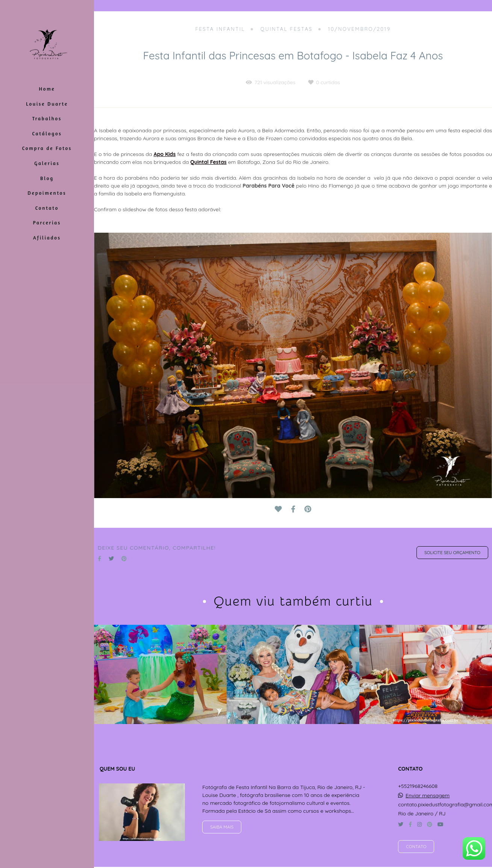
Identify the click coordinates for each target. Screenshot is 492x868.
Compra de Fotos (47, 148)
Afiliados (47, 238)
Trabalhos (47, 118)
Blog (47, 178)
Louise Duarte (47, 104)
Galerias (47, 163)
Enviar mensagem (428, 795)
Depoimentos (47, 193)
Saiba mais (222, 827)
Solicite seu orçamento (452, 552)
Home (47, 89)
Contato (47, 208)
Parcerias (47, 223)
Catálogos (47, 133)
